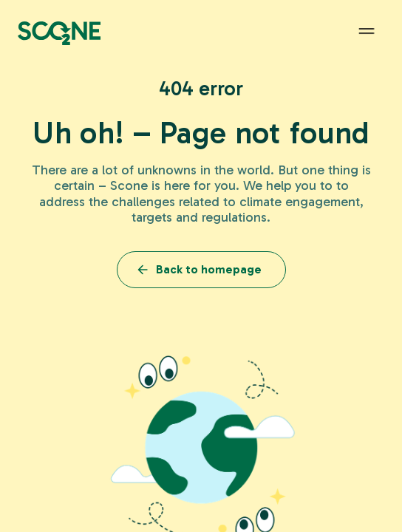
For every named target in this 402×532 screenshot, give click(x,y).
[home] (59, 32)
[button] (367, 32)
